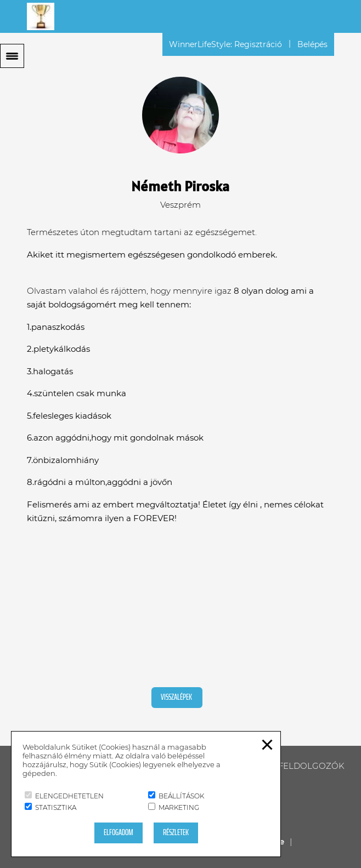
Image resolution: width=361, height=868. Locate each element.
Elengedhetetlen (64, 796)
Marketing (174, 807)
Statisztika (50, 807)
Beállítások (176, 796)
